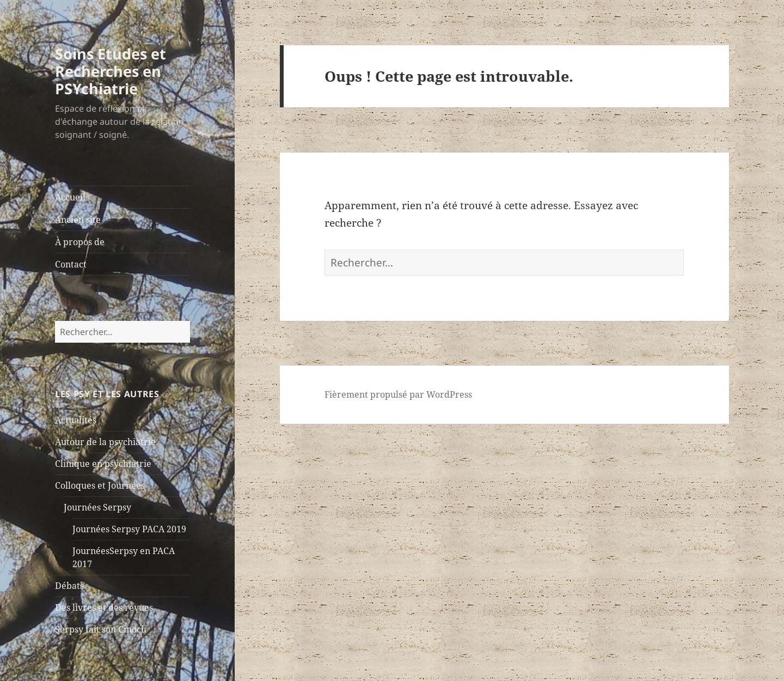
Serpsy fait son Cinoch (101, 629)
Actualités (76, 420)
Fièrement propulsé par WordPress (398, 394)
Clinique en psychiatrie (103, 464)
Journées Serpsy (97, 507)
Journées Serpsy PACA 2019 (129, 529)
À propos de (80, 242)
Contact (71, 264)
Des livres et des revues (104, 607)
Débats (69, 586)
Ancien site (78, 220)
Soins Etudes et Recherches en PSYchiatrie (111, 71)
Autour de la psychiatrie (105, 442)
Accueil (70, 197)
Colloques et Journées (100, 485)
